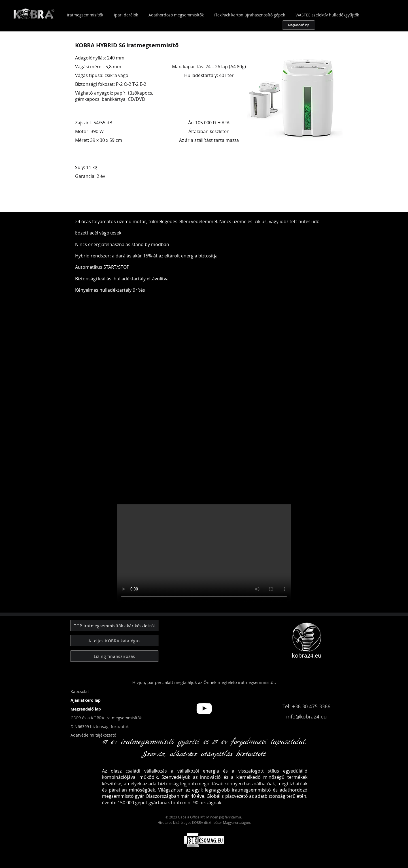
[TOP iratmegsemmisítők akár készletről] (114, 626)
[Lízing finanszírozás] (114, 656)
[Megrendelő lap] (299, 25)
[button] (25, 607)
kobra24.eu (307, 655)
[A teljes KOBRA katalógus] (114, 641)
